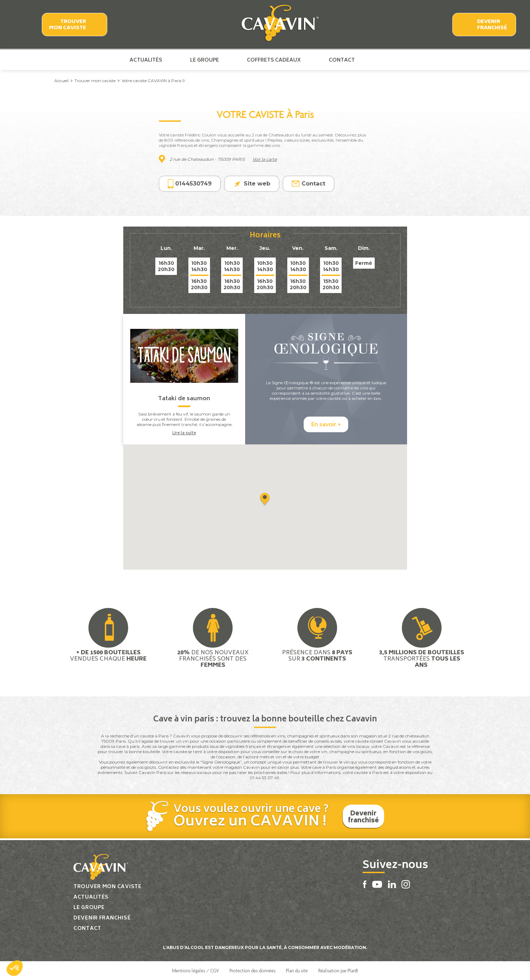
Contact (342, 60)
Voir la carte (265, 159)
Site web (252, 184)
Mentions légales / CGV (196, 971)
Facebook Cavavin (374, 60)
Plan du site (297, 971)
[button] (15, 968)
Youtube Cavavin (385, 60)
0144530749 (190, 184)
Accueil (61, 81)
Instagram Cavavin (409, 60)
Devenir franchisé (492, 25)
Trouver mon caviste (68, 25)
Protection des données (252, 971)
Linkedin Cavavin (398, 60)
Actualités (146, 60)
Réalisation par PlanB (338, 971)
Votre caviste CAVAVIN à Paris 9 (153, 81)
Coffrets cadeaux (274, 60)
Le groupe (205, 60)
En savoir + (326, 425)
